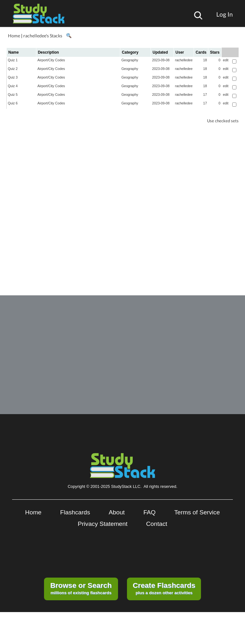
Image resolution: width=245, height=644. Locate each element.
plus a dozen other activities (164, 588)
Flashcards (75, 512)
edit (226, 60)
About (117, 512)
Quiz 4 (13, 86)
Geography (130, 60)
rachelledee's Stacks (43, 36)
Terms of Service (197, 512)
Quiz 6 (13, 103)
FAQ (149, 512)
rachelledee (184, 60)
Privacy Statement (103, 524)
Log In (225, 14)
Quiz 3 (13, 77)
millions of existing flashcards (81, 588)
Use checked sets (223, 121)
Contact (157, 524)
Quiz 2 (13, 69)
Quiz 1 (13, 60)
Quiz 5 (13, 95)
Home (14, 36)
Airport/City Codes (51, 60)
